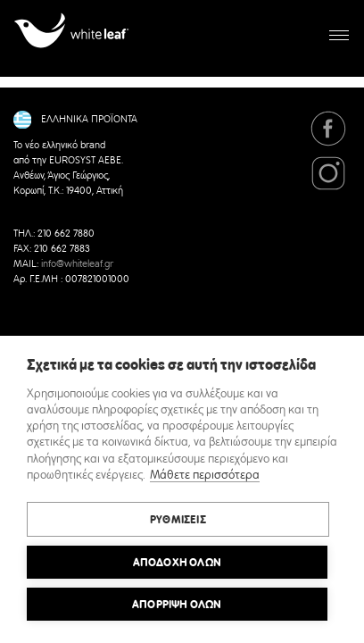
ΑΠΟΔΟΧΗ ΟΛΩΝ (177, 563)
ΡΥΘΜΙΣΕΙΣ (178, 520)
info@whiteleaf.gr (77, 264)
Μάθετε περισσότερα (205, 476)
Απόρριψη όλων (177, 605)
